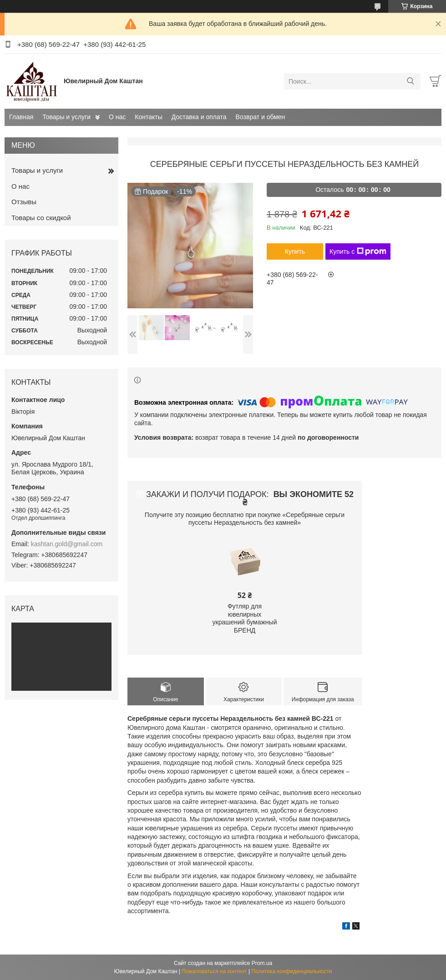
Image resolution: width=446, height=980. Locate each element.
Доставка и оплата (199, 117)
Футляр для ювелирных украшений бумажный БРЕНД (245, 618)
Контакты (148, 117)
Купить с (358, 251)
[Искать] (410, 81)
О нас (117, 117)
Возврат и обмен (261, 117)
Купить (295, 251)
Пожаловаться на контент (214, 971)
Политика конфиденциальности (291, 971)
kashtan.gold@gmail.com (67, 544)
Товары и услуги (66, 117)
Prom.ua (262, 963)
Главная (21, 117)
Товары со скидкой (41, 218)
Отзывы (24, 202)
